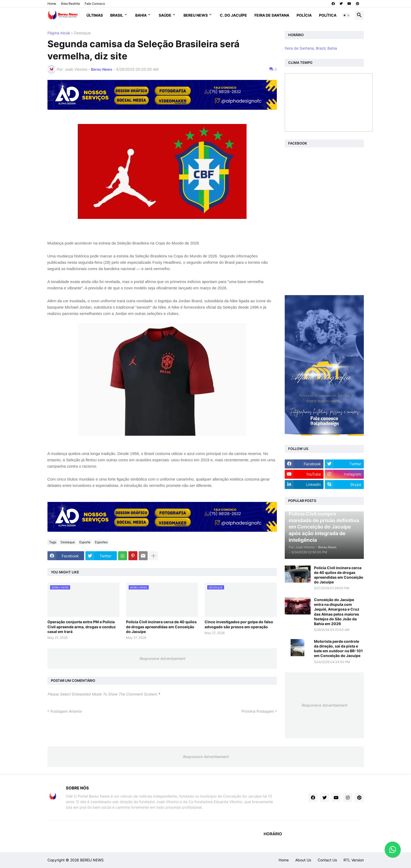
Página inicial (59, 33)
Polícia (304, 15)
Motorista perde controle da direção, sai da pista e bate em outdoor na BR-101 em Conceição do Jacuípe (338, 649)
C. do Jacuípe (233, 15)
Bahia (141, 15)
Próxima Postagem (258, 711)
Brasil (117, 15)
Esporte (85, 542)
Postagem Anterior (66, 711)
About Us (303, 860)
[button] (346, 15)
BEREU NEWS (92, 860)
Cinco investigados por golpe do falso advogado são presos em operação (239, 624)
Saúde (165, 15)
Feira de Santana (272, 15)
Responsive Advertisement (162, 658)
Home (52, 4)
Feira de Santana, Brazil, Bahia (311, 48)
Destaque (82, 33)
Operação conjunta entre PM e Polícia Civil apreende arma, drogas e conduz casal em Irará (82, 627)
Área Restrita (70, 4)
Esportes (101, 542)
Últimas (95, 15)
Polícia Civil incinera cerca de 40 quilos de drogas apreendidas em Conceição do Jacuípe (161, 627)
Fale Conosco (95, 4)
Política (328, 15)
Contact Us (327, 860)
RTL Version (354, 860)
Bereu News (196, 15)
